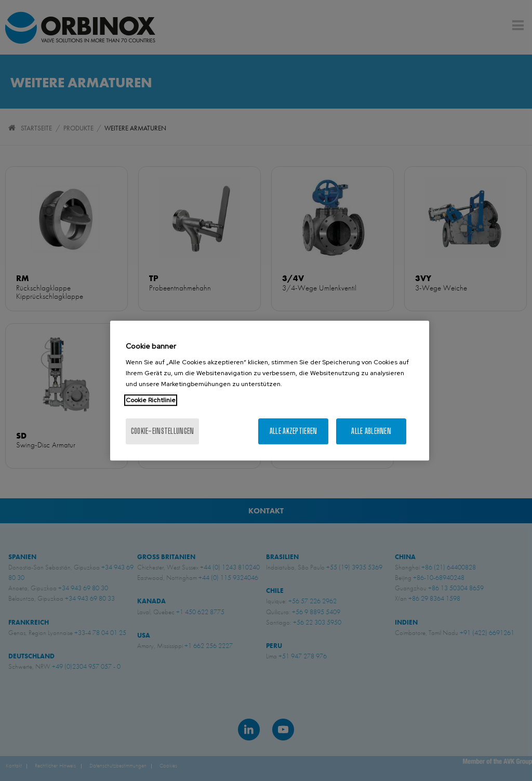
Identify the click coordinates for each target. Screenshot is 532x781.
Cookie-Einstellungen (163, 431)
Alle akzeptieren (293, 431)
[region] (270, 391)
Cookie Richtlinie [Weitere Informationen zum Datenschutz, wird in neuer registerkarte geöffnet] (151, 400)
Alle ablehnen (371, 431)
